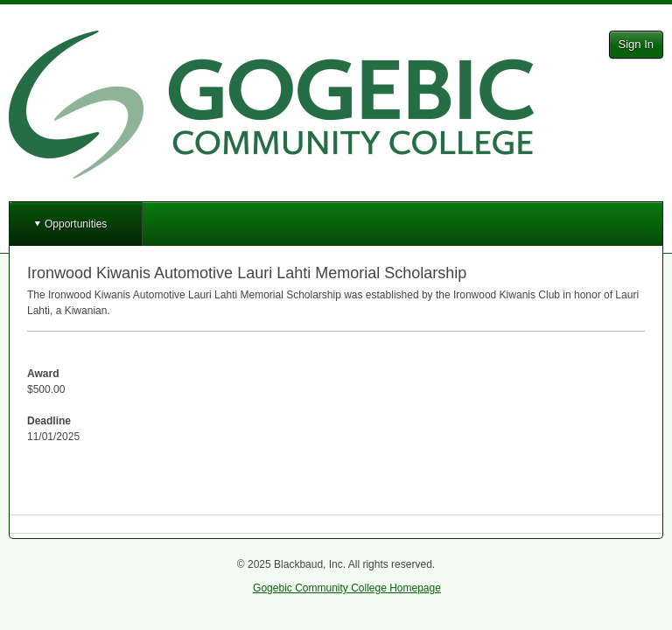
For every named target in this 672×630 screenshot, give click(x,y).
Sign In (636, 44)
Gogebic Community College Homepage (347, 588)
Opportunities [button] (76, 224)
